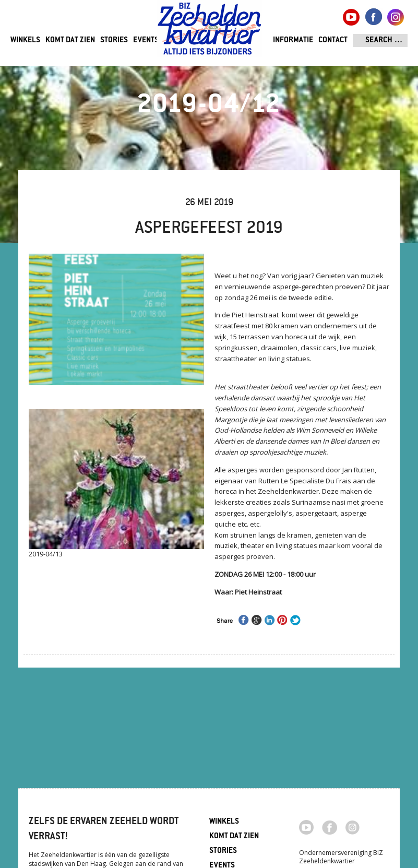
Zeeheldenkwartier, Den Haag (210, 33)
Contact (333, 40)
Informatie (293, 40)
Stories (114, 40)
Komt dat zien (70, 40)
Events (146, 40)
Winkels (25, 40)
